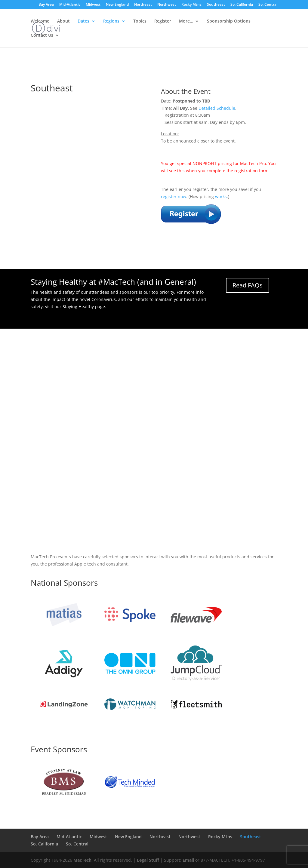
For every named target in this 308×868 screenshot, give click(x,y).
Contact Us (42, 35)
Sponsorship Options (229, 21)
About (63, 21)
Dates (83, 21)
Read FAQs (248, 285)
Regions (111, 21)
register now (174, 196)
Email (188, 860)
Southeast (216, 5)
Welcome (40, 21)
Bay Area (46, 5)
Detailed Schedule (217, 108)
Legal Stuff (148, 860)
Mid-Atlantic (70, 5)
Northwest (167, 5)
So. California (242, 5)
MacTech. (83, 860)
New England (117, 5)
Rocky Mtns (191, 5)
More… (186, 21)
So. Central (268, 5)
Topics (140, 21)
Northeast (143, 5)
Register (163, 21)
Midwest (93, 5)
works (221, 196)
